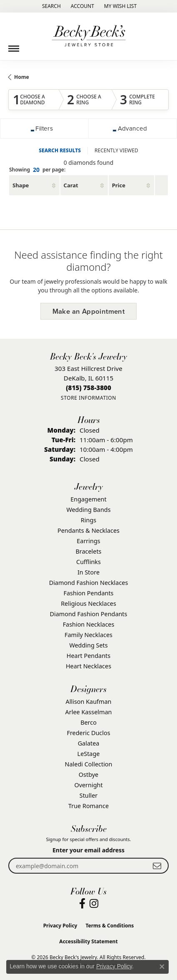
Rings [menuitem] (88, 520)
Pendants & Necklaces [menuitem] (88, 530)
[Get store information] (88, 398)
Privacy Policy (60, 926)
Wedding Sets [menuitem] (88, 645)
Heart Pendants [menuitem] (88, 656)
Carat (71, 185)
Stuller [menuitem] (88, 795)
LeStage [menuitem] (89, 754)
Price (119, 185)
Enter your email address (88, 850)
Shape (21, 185)
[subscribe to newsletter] (157, 866)
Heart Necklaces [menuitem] (88, 666)
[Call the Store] (88, 388)
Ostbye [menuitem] (88, 775)
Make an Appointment (89, 311)
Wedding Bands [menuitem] (88, 510)
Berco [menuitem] (88, 722)
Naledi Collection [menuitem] (89, 764)
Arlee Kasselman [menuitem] (89, 712)
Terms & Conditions (110, 926)
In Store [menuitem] (88, 572)
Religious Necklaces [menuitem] (88, 603)
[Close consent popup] (162, 967)
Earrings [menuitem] (88, 541)
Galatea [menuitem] (89, 743)
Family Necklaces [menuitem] (88, 635)
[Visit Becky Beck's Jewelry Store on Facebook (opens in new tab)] (82, 904)
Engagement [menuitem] (88, 499)
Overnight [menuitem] (88, 785)
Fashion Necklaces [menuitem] (89, 624)
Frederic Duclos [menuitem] (88, 733)
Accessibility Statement (88, 941)
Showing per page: (37, 170)
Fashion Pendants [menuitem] (88, 593)
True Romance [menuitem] (88, 806)
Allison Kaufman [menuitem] (89, 702)
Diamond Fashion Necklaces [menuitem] (89, 583)
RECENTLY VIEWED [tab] (116, 150)
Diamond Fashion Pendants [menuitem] (89, 614)
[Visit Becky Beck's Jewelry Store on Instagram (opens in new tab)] (94, 904)
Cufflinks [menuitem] (88, 562)
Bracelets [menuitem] (88, 551)
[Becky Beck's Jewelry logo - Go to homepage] (89, 36)
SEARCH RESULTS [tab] (60, 150)
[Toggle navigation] (14, 45)
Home (22, 77)
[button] (51, 6)
